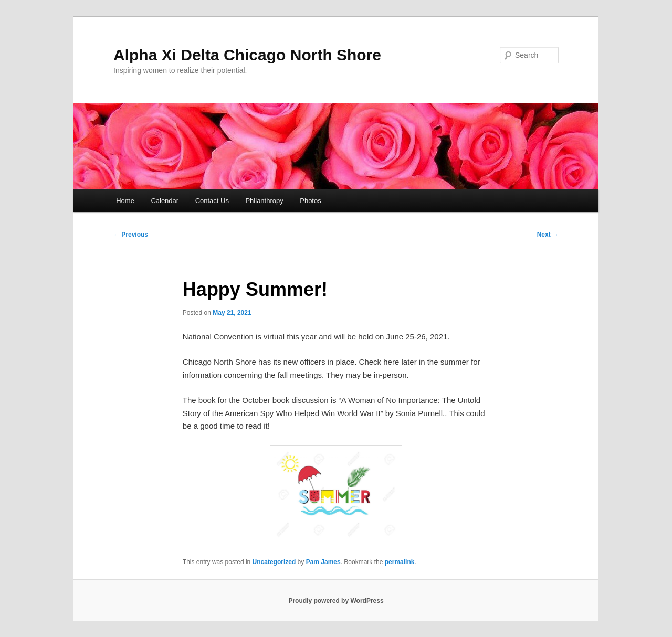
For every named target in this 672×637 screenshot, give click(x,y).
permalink (400, 562)
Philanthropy (264, 201)
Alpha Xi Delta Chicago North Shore (247, 55)
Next (548, 235)
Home (125, 201)
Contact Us (212, 201)
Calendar (165, 201)
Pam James (323, 562)
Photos (310, 201)
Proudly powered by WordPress (336, 601)
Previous (131, 235)
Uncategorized (274, 562)
